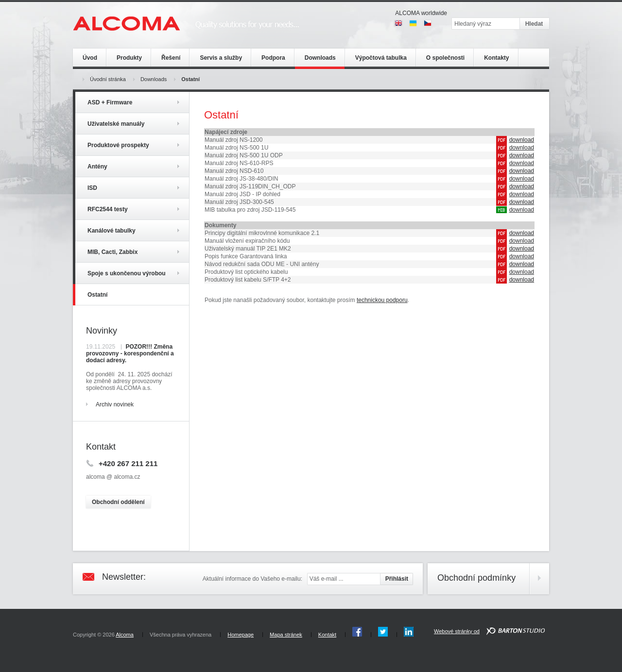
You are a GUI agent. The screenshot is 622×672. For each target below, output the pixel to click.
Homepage (241, 635)
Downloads (154, 79)
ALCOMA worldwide (421, 13)
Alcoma (125, 635)
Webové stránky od (457, 631)
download (522, 140)
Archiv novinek (115, 404)
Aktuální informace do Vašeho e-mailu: (252, 579)
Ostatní (190, 79)
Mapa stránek (286, 635)
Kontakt (327, 635)
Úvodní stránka (108, 79)
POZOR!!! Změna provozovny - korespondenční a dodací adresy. (130, 353)
